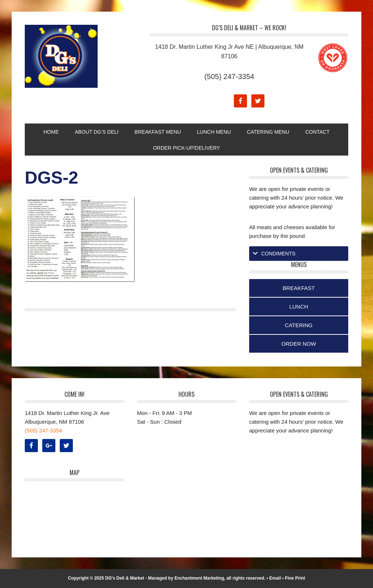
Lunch (299, 307)
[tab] (299, 254)
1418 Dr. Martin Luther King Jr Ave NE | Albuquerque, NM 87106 (229, 52)
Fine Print (295, 578)
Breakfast (299, 288)
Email (275, 578)
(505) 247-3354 (229, 77)
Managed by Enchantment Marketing (186, 578)
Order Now (299, 344)
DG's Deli (74, 56)
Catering (299, 325)
